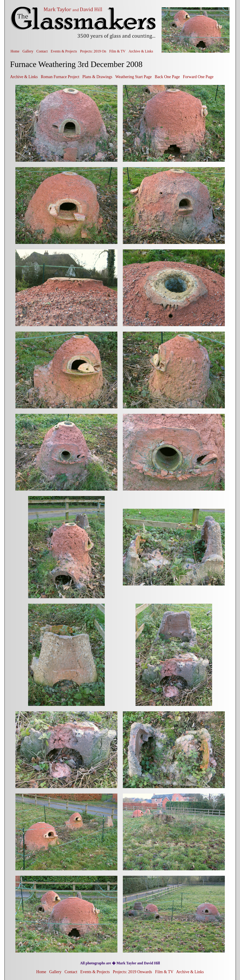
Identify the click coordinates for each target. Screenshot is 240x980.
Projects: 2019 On (93, 51)
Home (15, 51)
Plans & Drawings (97, 77)
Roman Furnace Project (60, 77)
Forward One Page (198, 77)
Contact (42, 51)
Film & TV (117, 51)
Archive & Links (141, 51)
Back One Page (167, 77)
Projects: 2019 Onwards (132, 972)
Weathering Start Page (134, 77)
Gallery (28, 51)
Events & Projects (64, 51)
